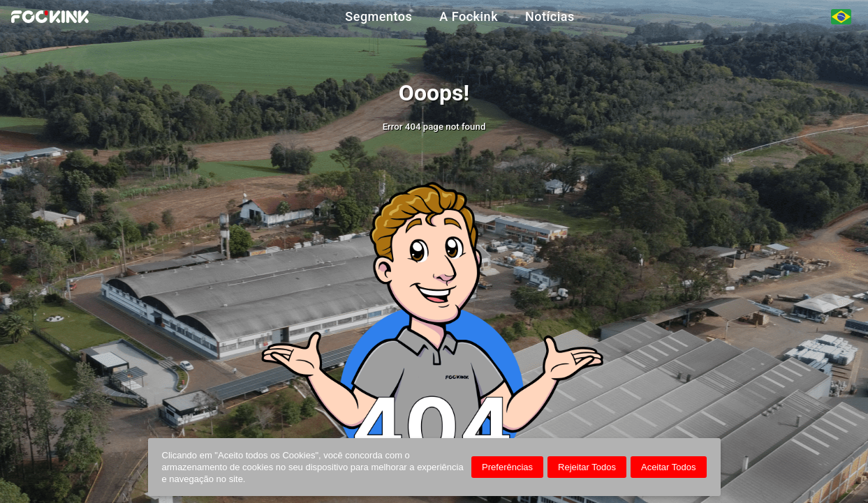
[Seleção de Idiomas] (841, 17)
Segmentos (378, 17)
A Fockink (469, 17)
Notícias (550, 17)
